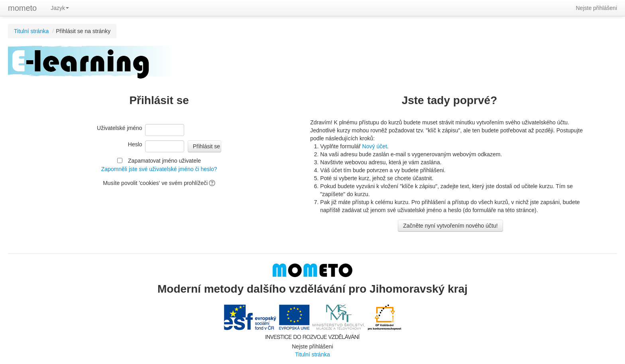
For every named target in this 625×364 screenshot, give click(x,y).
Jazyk (60, 8)
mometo (22, 8)
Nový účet (375, 146)
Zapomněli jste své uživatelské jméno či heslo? (159, 169)
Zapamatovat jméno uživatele (164, 161)
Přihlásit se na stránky (83, 31)
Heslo (135, 144)
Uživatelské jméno (120, 128)
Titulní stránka (31, 31)
